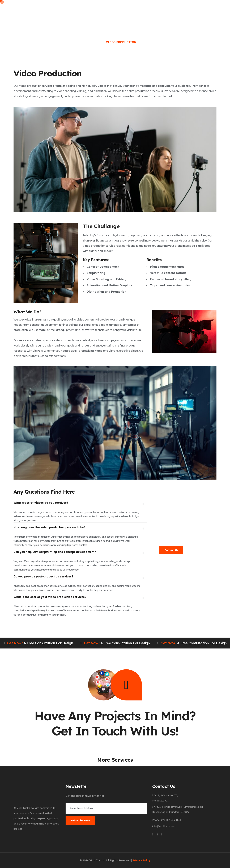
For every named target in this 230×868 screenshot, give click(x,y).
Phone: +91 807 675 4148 (65, 4)
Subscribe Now (80, 821)
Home (53, 14)
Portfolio (158, 14)
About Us (72, 14)
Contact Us (171, 550)
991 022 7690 (179, 526)
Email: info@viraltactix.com (102, 4)
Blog (199, 14)
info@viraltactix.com (177, 537)
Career (136, 14)
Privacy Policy (142, 860)
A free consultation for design (38, 643)
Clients (117, 14)
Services (93, 14)
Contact (180, 14)
